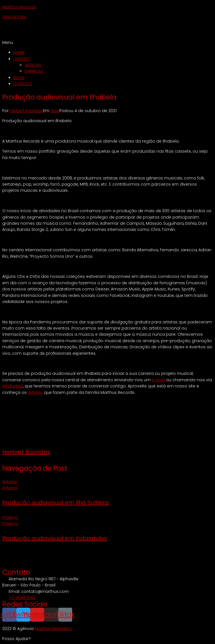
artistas (35, 392)
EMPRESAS (34, 71)
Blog (55, 111)
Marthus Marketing (53, 629)
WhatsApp (13, 386)
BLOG (19, 78)
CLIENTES (22, 59)
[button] (107, 42)
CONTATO (23, 84)
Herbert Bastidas (26, 111)
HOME (19, 53)
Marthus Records (19, 7)
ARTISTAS (33, 65)
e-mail (158, 380)
